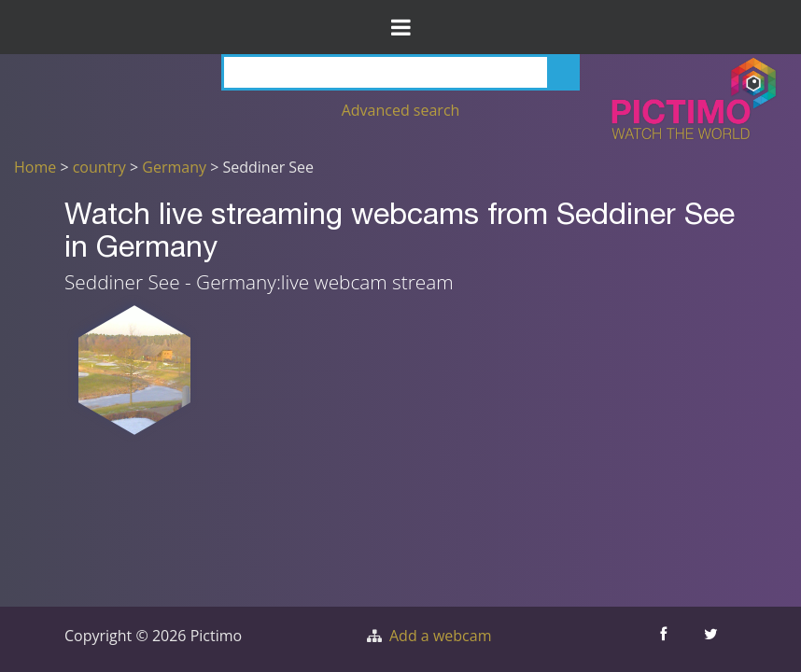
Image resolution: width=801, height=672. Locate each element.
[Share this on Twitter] (713, 639)
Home (35, 167)
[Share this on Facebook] (665, 639)
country (99, 167)
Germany (174, 167)
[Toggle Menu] (400, 27)
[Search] (400, 72)
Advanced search (401, 110)
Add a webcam (440, 636)
